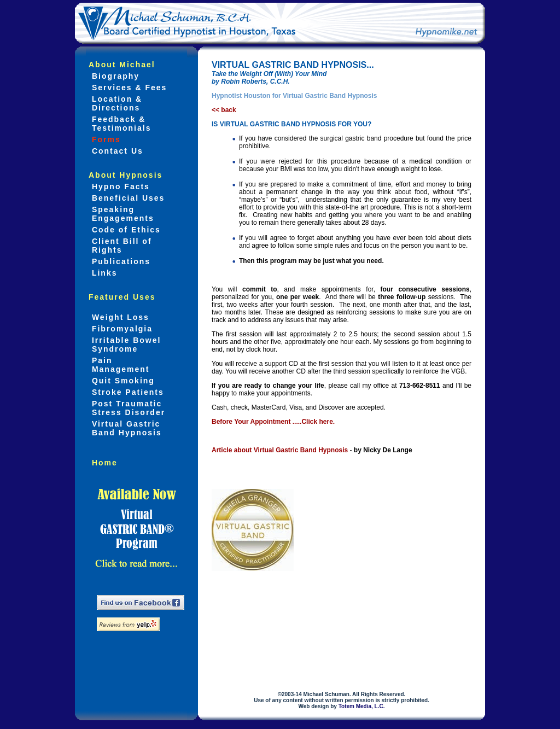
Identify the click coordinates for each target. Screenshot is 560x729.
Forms (105, 139)
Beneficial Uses (127, 198)
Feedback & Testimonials (120, 124)
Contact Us (116, 151)
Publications (119, 261)
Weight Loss (119, 317)
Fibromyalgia (121, 329)
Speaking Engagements (121, 214)
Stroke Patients (126, 392)
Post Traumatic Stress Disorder (127, 408)
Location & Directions (115, 103)
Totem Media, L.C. (362, 706)
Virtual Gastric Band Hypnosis (125, 428)
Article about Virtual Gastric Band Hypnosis (280, 450)
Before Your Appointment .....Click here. (273, 422)
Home (103, 463)
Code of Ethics (125, 230)
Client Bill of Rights (120, 246)
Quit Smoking (122, 381)
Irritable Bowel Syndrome (125, 345)
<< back (224, 110)
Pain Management (119, 365)
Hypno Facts (119, 186)
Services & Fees (128, 88)
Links (103, 273)
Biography (114, 76)
